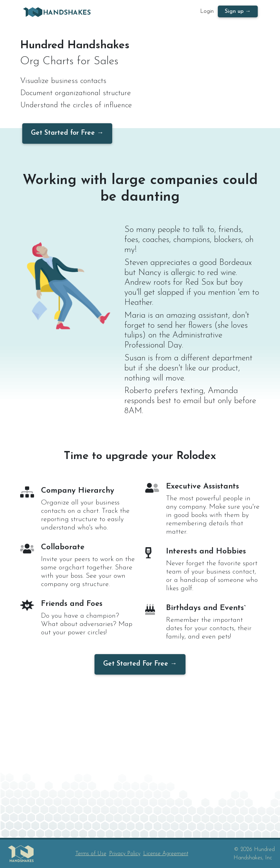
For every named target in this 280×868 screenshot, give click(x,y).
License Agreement (166, 854)
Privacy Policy (125, 854)
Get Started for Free (63, 133)
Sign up (234, 13)
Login (207, 13)
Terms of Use (91, 854)
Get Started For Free (136, 664)
